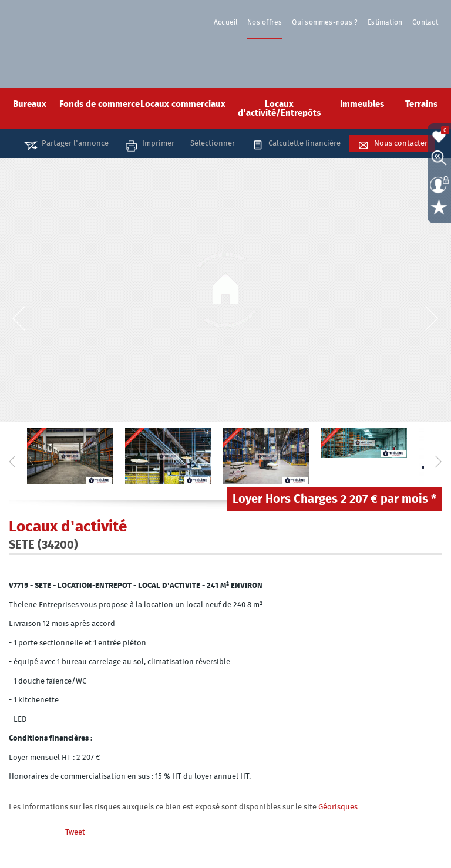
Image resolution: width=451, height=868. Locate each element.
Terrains (421, 104)
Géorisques (338, 807)
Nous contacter (401, 144)
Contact (426, 23)
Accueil (230, 23)
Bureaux (30, 104)
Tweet (75, 832)
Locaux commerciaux (183, 104)
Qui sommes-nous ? (328, 23)
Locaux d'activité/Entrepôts (279, 109)
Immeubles (362, 104)
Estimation (387, 23)
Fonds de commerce (100, 104)
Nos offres (268, 23)
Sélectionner (213, 144)
